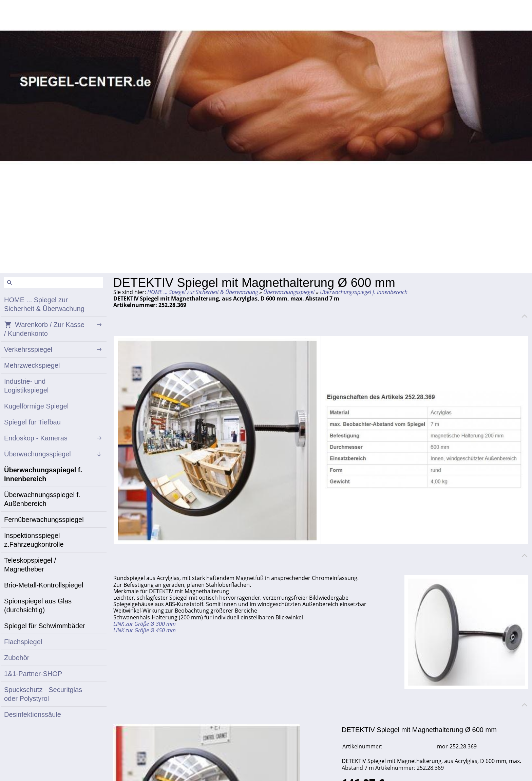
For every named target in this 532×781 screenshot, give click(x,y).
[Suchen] (54, 283)
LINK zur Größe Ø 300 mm (145, 624)
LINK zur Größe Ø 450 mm (145, 630)
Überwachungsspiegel (289, 292)
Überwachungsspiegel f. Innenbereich (364, 292)
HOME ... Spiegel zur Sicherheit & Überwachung (203, 292)
